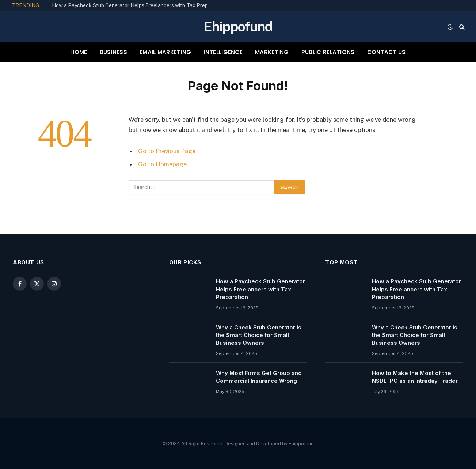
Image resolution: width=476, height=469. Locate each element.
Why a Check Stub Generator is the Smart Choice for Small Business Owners (259, 335)
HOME (79, 52)
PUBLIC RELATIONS (328, 52)
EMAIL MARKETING (165, 52)
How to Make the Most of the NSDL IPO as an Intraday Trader (415, 377)
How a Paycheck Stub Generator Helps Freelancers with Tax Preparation (134, 5)
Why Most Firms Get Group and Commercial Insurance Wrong (259, 377)
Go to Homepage (162, 164)
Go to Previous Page (167, 151)
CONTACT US (386, 52)
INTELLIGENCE (223, 52)
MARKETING (272, 52)
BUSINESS (113, 52)
